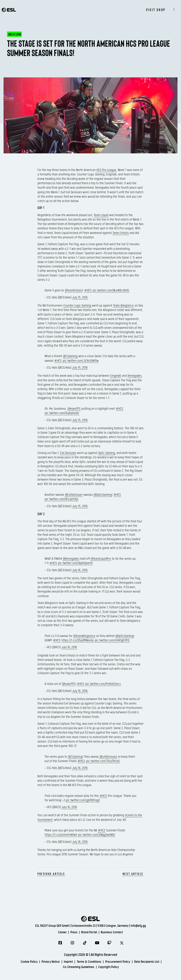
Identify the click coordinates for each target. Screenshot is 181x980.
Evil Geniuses (68, 453)
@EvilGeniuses (74, 495)
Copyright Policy (111, 968)
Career (59, 932)
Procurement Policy (121, 962)
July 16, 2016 (80, 570)
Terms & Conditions (89, 962)
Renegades (135, 376)
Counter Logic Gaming (77, 306)
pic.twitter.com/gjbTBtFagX (83, 800)
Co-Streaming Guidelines (78, 968)
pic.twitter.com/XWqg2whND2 (97, 835)
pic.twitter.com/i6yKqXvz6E (62, 413)
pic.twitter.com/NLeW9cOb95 (111, 290)
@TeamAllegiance (84, 636)
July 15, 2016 (80, 297)
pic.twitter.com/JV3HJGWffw (81, 361)
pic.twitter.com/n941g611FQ (112, 640)
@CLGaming (70, 356)
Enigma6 (116, 376)
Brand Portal (89, 932)
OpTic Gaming (107, 453)
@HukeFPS (74, 409)
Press (72, 932)
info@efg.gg (138, 925)
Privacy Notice (46, 962)
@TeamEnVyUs (74, 290)
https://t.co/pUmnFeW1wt (61, 835)
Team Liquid (101, 215)
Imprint (66, 962)
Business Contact (115, 932)
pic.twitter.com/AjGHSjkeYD (75, 563)
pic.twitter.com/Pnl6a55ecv (103, 684)
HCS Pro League (106, 170)
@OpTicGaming (124, 636)
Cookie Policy (23, 962)
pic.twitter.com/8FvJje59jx (62, 499)
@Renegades (71, 559)
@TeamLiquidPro (101, 559)
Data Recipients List (153, 962)
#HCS (88, 290)
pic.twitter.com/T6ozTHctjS (103, 761)
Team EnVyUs (121, 233)
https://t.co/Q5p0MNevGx (78, 640)
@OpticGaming (103, 495)
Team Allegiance (123, 306)
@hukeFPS (69, 684)
